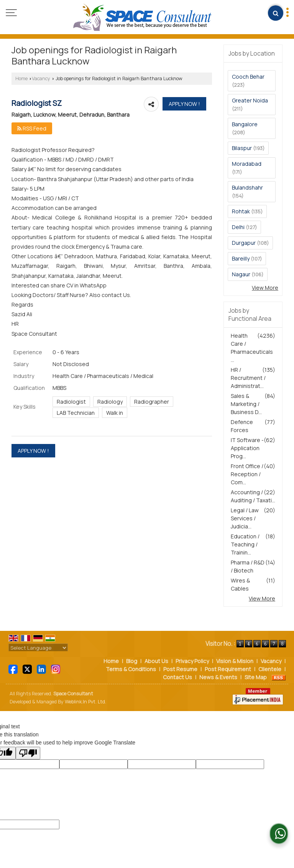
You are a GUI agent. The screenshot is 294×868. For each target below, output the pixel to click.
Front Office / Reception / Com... (247, 474)
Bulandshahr (247, 187)
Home (21, 78)
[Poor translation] (28, 753)
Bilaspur (242, 148)
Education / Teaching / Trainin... (245, 544)
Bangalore (245, 124)
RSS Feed (32, 128)
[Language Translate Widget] (38, 648)
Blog (132, 661)
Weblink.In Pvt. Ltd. (85, 702)
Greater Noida (250, 100)
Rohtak (241, 211)
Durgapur (244, 243)
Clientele (270, 669)
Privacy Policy (192, 661)
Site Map (256, 677)
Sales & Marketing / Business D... (246, 404)
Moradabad (247, 164)
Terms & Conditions (131, 669)
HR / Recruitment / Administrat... (248, 378)
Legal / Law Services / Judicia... (245, 518)
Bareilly (241, 258)
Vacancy (41, 78)
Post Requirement (228, 669)
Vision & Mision (235, 661)
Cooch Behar (248, 77)
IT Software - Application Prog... (247, 448)
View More (265, 288)
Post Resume (180, 669)
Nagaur (241, 274)
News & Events (218, 677)
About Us (156, 661)
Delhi (238, 227)
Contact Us (177, 677)
